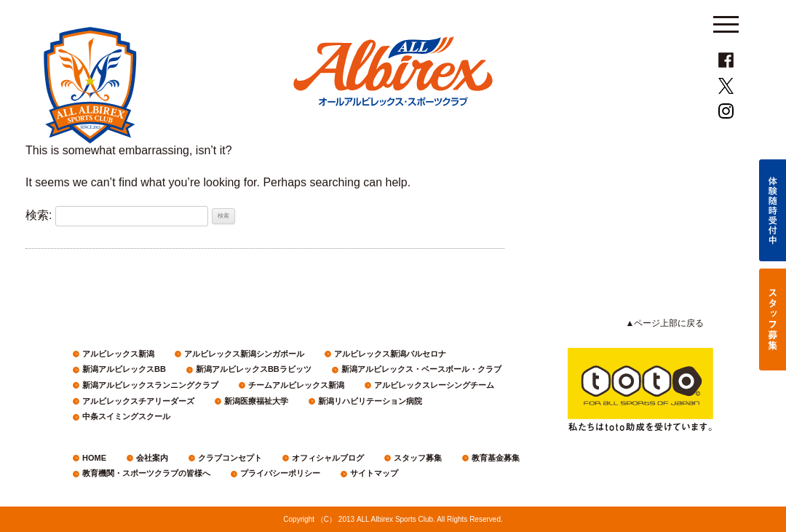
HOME (94, 458)
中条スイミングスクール (126, 416)
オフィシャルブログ (328, 458)
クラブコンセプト (230, 458)
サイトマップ (374, 473)
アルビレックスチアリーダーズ (138, 401)
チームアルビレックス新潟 (296, 385)
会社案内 (152, 458)
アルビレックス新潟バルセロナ (390, 354)
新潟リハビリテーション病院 (370, 401)
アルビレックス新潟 (118, 354)
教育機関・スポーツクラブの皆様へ (146, 473)
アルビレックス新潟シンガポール (244, 354)
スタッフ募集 (418, 458)
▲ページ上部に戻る (665, 323)
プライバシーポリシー (280, 473)
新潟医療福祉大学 (256, 401)
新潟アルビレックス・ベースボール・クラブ (421, 369)
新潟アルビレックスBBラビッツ (254, 369)
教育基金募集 (496, 458)
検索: (39, 215)
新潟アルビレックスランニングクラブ (150, 385)
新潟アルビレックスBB (124, 369)
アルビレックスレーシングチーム (434, 385)
